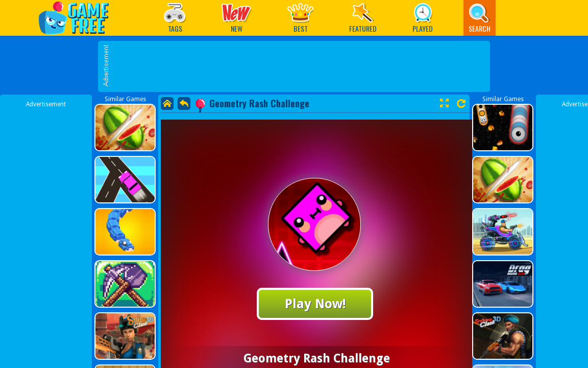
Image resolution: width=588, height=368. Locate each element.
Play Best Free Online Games (79, 18)
